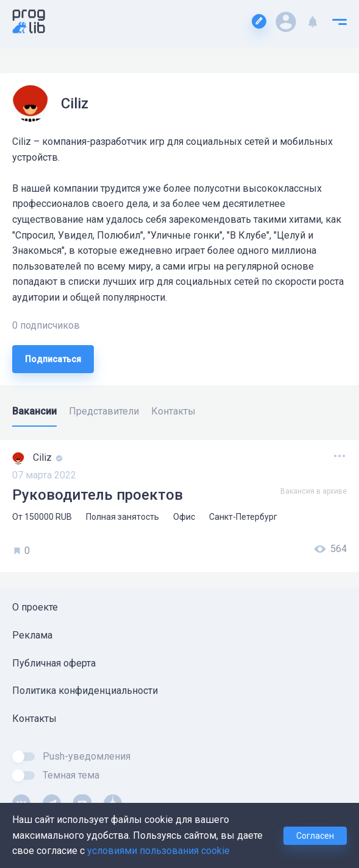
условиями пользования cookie (158, 851)
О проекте (35, 607)
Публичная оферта (54, 663)
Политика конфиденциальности (85, 691)
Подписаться (53, 359)
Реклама (32, 635)
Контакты (34, 719)
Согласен (315, 836)
